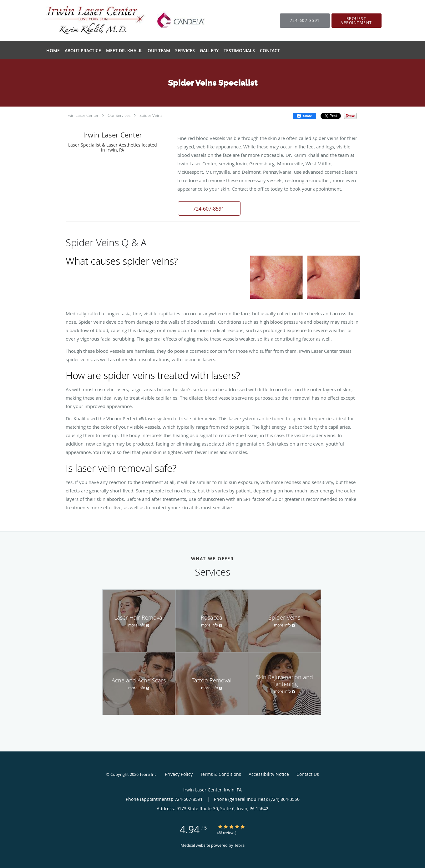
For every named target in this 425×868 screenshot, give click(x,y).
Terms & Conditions (221, 774)
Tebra (239, 845)
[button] (357, 21)
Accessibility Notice (269, 774)
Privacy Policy (179, 774)
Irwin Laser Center (82, 115)
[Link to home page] (118, 20)
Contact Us (308, 774)
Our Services (119, 115)
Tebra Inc (148, 774)
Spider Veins (151, 115)
